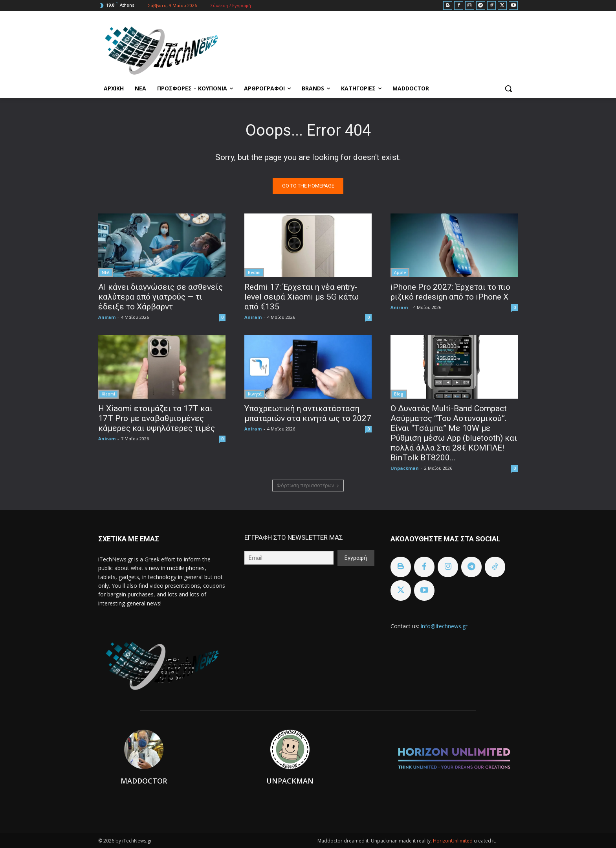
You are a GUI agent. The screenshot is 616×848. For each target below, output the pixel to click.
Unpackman (405, 468)
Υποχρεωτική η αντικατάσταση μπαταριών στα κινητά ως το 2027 (308, 413)
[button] (508, 88)
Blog (399, 394)
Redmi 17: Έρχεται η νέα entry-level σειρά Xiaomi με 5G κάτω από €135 (302, 297)
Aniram (107, 317)
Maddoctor (144, 781)
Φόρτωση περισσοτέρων (308, 485)
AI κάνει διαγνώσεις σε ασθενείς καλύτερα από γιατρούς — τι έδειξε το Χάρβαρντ (160, 297)
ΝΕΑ (106, 272)
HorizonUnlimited (453, 841)
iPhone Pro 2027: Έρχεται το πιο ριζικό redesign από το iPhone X (450, 292)
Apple (400, 272)
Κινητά (255, 394)
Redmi (254, 272)
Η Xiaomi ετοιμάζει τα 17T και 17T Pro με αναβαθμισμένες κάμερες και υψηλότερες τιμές (157, 418)
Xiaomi (108, 394)
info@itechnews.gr (444, 626)
